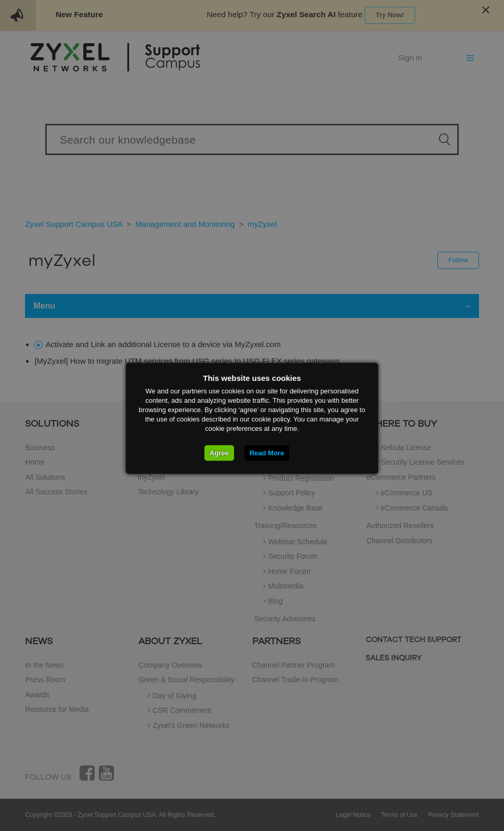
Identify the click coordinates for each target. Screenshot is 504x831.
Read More (267, 452)
